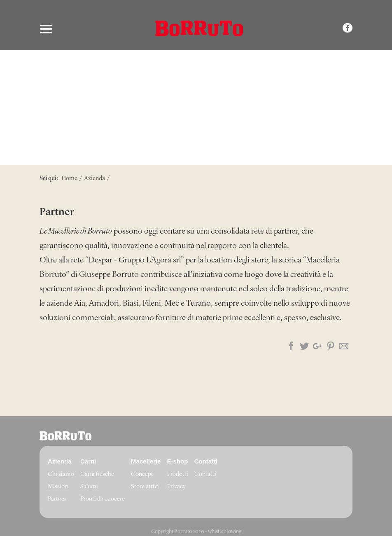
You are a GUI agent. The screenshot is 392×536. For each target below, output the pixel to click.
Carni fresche (97, 474)
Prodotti (178, 474)
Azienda (94, 179)
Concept (142, 474)
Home (69, 179)
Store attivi (145, 487)
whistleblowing (225, 532)
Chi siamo (61, 474)
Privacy (176, 487)
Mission (58, 487)
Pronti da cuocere (103, 499)
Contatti (205, 474)
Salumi (89, 487)
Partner (57, 499)
